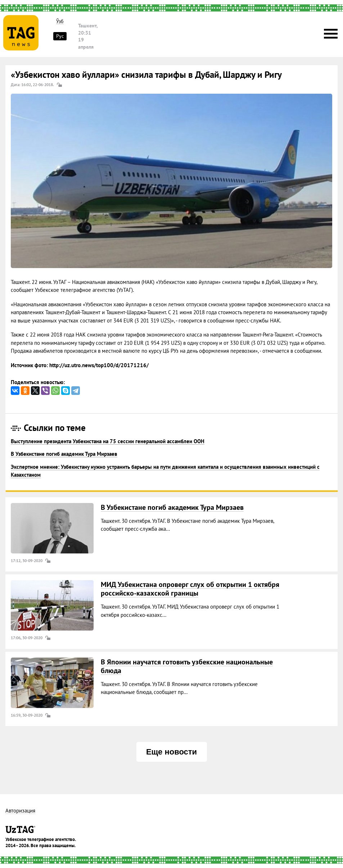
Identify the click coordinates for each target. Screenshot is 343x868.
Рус (60, 36)
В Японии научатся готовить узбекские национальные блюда (187, 666)
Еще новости (171, 752)
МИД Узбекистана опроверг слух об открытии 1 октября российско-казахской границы (190, 589)
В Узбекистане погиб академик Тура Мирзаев (64, 454)
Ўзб (60, 21)
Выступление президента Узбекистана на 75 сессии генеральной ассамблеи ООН (108, 441)
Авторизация (20, 811)
